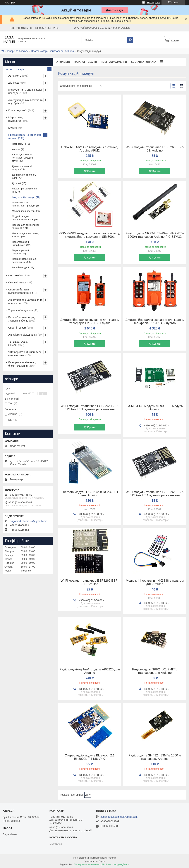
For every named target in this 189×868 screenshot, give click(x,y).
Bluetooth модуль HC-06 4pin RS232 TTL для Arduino (90, 494)
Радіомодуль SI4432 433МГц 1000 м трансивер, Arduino (155, 757)
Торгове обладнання (20, 310)
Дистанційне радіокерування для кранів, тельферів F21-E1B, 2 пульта (155, 322)
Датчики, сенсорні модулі (22, 168)
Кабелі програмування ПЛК (24, 190)
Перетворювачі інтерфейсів (20, 243)
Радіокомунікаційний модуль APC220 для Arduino (90, 671)
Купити (91, 171)
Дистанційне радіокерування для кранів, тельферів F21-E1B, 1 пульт (90, 322)
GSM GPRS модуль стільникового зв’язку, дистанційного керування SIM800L (90, 235)
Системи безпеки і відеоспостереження (21, 291)
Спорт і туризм (17, 328)
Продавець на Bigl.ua (94, 861)
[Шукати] (130, 40)
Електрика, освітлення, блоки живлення (22, 364)
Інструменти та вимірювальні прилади (26, 91)
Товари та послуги (17, 51)
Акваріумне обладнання (23, 335)
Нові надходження (114, 62)
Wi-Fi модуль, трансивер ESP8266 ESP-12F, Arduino (90, 582)
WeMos (16, 149)
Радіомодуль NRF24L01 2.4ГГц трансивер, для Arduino (155, 671)
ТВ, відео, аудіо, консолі (18, 343)
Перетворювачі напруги (20, 252)
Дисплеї (16, 183)
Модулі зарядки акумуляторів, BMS (23, 218)
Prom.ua (112, 858)
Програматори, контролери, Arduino (52, 51)
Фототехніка (16, 275)
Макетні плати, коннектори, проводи (24, 204)
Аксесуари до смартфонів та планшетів (25, 302)
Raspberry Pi (19, 144)
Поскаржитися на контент (87, 864)
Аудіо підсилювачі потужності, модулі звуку (22, 158)
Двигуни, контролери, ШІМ (24, 176)
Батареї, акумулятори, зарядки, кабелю (22, 319)
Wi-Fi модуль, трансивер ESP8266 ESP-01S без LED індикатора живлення (90, 408)
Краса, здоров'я (18, 110)
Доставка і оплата (143, 62)
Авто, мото (15, 76)
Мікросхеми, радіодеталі (16, 119)
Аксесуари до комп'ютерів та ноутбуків (25, 102)
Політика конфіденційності (116, 864)
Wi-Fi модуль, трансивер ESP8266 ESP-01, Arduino (155, 149)
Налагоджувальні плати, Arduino (25, 235)
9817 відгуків (153, 3)
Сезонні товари (17, 282)
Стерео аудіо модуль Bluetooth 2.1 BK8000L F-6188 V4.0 (90, 757)
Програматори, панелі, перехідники (25, 260)
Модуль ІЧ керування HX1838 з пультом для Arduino (155, 582)
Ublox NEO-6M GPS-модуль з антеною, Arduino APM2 (90, 149)
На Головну (62, 62)
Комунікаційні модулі (24, 197)
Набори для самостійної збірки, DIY (25, 226)
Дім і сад (13, 83)
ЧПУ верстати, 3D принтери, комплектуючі (25, 354)
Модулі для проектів (23, 211)
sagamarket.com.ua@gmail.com (29, 521)
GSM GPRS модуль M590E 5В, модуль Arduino (155, 408)
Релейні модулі (20, 267)
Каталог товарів (86, 62)
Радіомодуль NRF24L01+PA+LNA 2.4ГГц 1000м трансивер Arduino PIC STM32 (155, 235)
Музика (13, 128)
